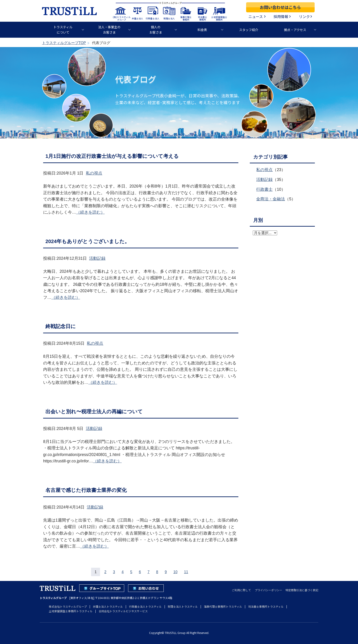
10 (175, 572)
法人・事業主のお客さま (109, 30)
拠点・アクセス (295, 30)
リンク (304, 16)
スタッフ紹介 (249, 30)
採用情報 (281, 16)
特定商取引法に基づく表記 (302, 590)
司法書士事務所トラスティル (266, 606)
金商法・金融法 (271, 199)
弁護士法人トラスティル (108, 606)
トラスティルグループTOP (64, 43)
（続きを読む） (90, 212)
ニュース (256, 16)
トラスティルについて (63, 30)
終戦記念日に (61, 326)
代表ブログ (136, 79)
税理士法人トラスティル (183, 606)
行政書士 (264, 189)
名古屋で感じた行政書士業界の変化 (86, 490)
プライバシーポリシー (268, 590)
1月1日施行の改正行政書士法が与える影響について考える (112, 156)
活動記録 (97, 258)
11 (186, 572)
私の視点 (94, 173)
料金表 (202, 30)
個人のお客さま (156, 30)
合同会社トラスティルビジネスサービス (123, 611)
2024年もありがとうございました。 (88, 241)
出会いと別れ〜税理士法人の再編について (94, 412)
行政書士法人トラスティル (145, 606)
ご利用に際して (241, 590)
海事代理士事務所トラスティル (223, 606)
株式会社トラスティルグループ (68, 606)
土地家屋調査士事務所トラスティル (71, 611)
